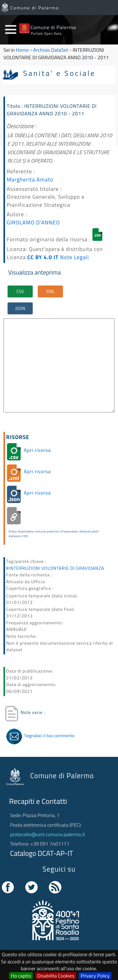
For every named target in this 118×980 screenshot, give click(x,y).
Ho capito (21, 976)
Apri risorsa (37, 450)
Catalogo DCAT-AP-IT (42, 853)
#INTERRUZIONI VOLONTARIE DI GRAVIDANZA (55, 568)
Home (22, 50)
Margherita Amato (30, 179)
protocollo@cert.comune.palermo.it (48, 834)
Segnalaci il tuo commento (50, 736)
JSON (20, 308)
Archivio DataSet (51, 50)
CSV (20, 291)
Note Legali (75, 257)
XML (51, 291)
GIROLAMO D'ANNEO (33, 222)
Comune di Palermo (35, 8)
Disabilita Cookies (56, 976)
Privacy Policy (95, 976)
